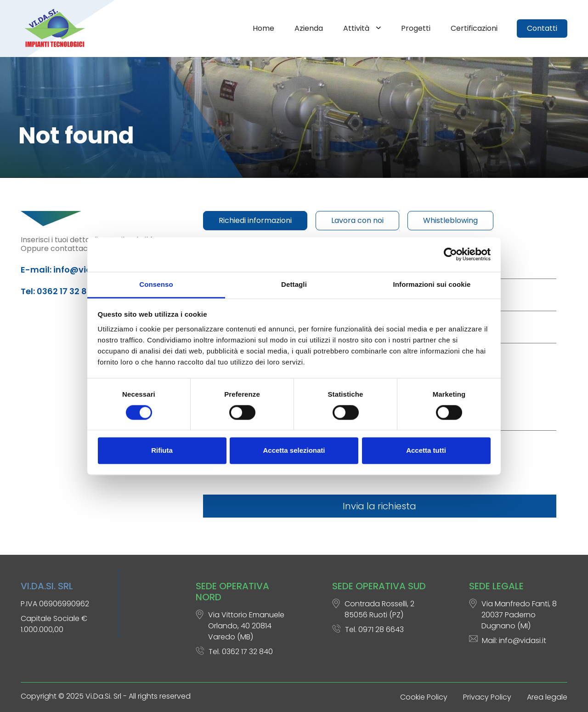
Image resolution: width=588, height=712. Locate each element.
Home (263, 28)
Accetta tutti (426, 451)
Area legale (547, 697)
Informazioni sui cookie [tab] (432, 284)
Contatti (542, 28)
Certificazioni (474, 28)
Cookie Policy (424, 697)
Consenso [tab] (156, 284)
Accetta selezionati (294, 451)
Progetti (416, 28)
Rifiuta (162, 451)
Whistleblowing (450, 220)
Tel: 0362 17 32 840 (59, 291)
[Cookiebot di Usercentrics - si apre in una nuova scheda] (450, 254)
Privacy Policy (487, 697)
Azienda (309, 28)
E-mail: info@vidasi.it (67, 270)
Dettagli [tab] (294, 284)
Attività (357, 28)
